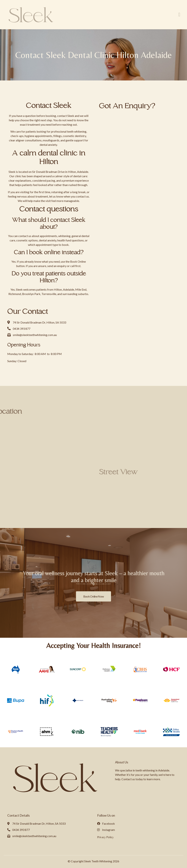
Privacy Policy (105, 837)
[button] (179, 15)
